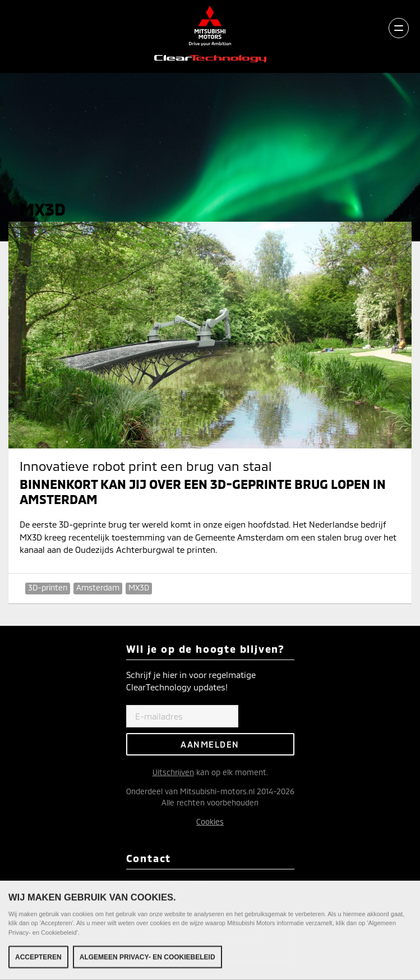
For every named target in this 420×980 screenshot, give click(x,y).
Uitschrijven (173, 772)
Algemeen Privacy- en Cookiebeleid (147, 959)
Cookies (210, 821)
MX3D (139, 587)
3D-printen (48, 587)
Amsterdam (98, 587)
